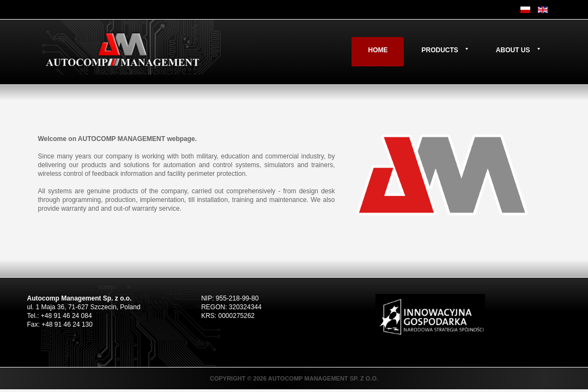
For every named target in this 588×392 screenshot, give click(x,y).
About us (513, 50)
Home (378, 50)
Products (440, 50)
